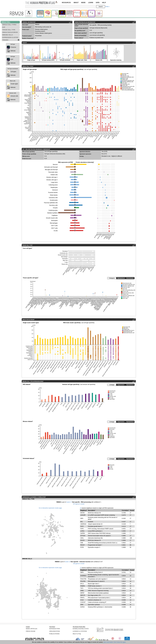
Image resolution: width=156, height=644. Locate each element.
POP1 (82, 529)
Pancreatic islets (53, 172)
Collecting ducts (53, 185)
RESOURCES (66, 2)
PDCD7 (83, 545)
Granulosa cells (53, 198)
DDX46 (82, 513)
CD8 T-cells (54, 228)
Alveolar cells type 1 (52, 177)
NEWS (83, 2)
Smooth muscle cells (52, 218)
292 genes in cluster (79, 564)
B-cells (56, 231)
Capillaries (55, 215)
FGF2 (82, 526)
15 (81, 508)
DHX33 (82, 540)
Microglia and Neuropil (51, 170)
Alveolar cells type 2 (52, 180)
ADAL (82, 538)
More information (108, 642)
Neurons (55, 165)
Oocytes (55, 208)
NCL (82, 522)
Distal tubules (54, 195)
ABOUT (76, 2)
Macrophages (54, 223)
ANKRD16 (83, 524)
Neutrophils (54, 221)
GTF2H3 (83, 536)
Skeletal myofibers (52, 213)
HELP (104, 2)
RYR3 (82, 547)
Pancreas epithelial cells (51, 203)
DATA (98, 2)
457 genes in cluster (79, 504)
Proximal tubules (53, 193)
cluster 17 (69, 502)
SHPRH (83, 533)
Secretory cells (53, 205)
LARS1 (82, 531)
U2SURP (83, 515)
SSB (82, 543)
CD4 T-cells (54, 226)
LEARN (91, 2)
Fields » (107, 7)
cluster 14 (68, 562)
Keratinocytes (54, 200)
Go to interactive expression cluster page (50, 508)
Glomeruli (55, 190)
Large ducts (54, 182)
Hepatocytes (54, 187)
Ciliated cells (54, 175)
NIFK (82, 518)
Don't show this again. (120, 642)
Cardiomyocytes (53, 210)
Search (101, 7)
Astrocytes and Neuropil (51, 167)
